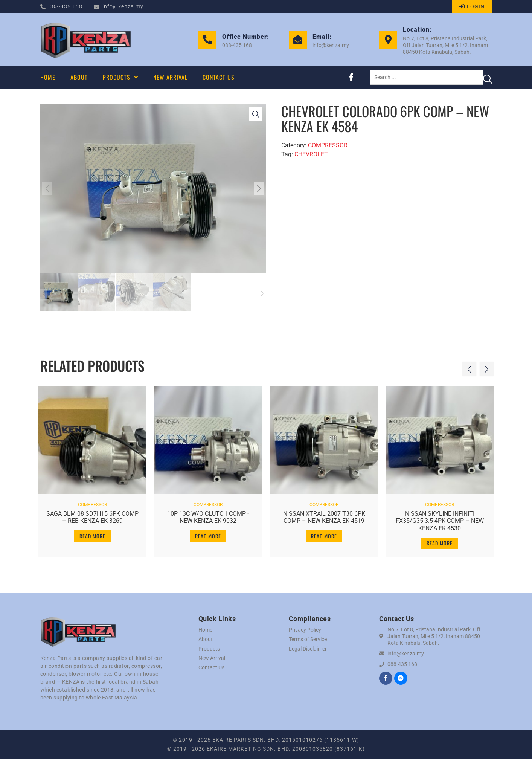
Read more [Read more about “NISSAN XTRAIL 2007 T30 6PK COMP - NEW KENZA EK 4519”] (324, 534)
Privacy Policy (305, 630)
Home (205, 630)
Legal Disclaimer (308, 649)
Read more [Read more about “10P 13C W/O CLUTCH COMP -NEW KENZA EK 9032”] (208, 534)
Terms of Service (308, 639)
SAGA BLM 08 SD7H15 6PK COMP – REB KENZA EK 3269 (92, 516)
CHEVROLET (311, 154)
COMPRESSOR (328, 145)
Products (209, 649)
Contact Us (211, 667)
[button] (49, 188)
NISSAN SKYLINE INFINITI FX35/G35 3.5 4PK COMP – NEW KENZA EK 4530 (440, 519)
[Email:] (298, 40)
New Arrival (212, 658)
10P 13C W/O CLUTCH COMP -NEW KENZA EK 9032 (208, 516)
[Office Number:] (207, 40)
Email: (322, 37)
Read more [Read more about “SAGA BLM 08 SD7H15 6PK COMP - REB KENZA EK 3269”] (92, 534)
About (206, 639)
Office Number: (246, 37)
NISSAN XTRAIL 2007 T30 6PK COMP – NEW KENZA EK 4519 (324, 516)
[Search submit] (488, 77)
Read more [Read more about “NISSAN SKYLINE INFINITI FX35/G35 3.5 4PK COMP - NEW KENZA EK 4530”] (440, 541)
